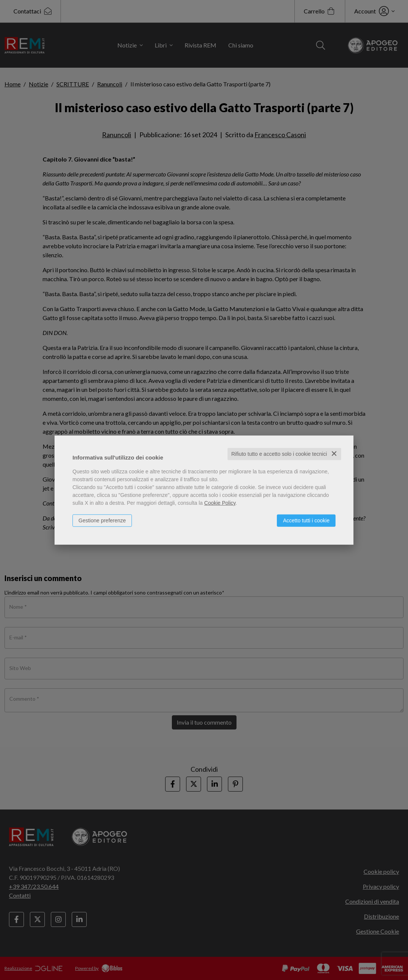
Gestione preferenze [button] (102, 520)
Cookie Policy (220, 503)
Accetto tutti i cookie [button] (306, 520)
